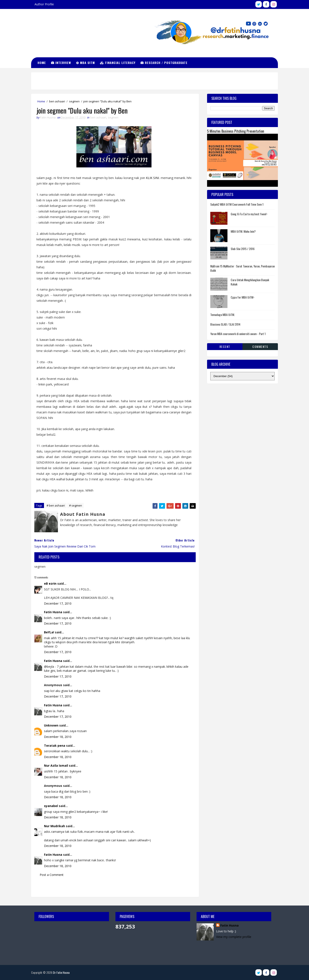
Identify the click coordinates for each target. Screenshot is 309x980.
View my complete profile (234, 937)
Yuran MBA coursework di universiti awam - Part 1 (238, 334)
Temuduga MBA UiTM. (223, 315)
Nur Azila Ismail (56, 765)
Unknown (51, 725)
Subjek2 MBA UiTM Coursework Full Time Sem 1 (237, 204)
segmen (74, 101)
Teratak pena (55, 746)
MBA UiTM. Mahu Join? (243, 231)
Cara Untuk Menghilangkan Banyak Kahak (250, 282)
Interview (61, 63)
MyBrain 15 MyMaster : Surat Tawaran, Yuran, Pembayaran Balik (242, 268)
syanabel (51, 806)
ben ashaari (57, 101)
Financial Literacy (118, 63)
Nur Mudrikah (55, 826)
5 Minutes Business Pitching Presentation (236, 131)
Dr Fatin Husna (53, 28)
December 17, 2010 (58, 603)
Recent (225, 347)
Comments (260, 347)
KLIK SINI (152, 178)
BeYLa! (49, 632)
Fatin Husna (53, 612)
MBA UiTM (86, 63)
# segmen (76, 505)
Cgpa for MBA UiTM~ (243, 297)
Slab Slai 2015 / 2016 (243, 249)
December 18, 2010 (58, 737)
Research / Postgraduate (164, 63)
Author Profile (44, 4)
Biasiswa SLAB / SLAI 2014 (225, 324)
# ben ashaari (56, 505)
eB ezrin (50, 583)
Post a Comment (52, 875)
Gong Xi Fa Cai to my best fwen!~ (249, 214)
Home (42, 63)
